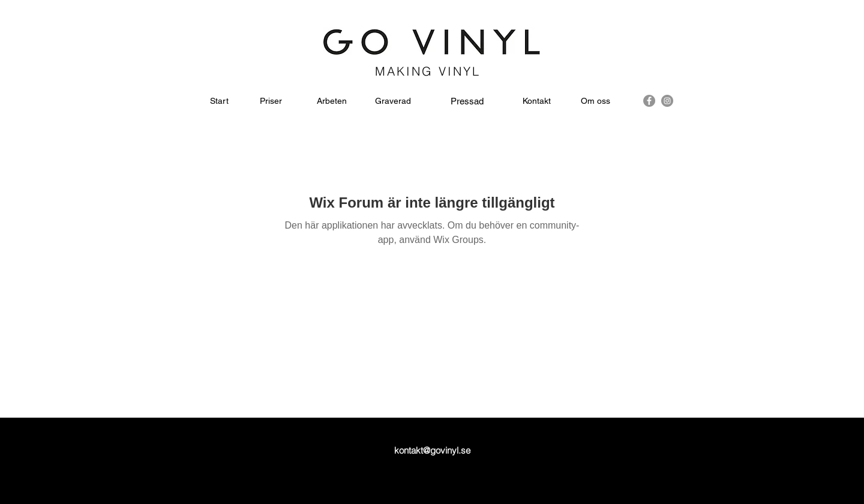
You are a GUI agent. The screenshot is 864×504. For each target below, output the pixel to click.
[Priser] (271, 101)
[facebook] (649, 101)
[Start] (219, 101)
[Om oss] (595, 101)
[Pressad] (467, 101)
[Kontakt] (537, 101)
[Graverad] (393, 101)
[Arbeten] (331, 101)
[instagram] (667, 101)
